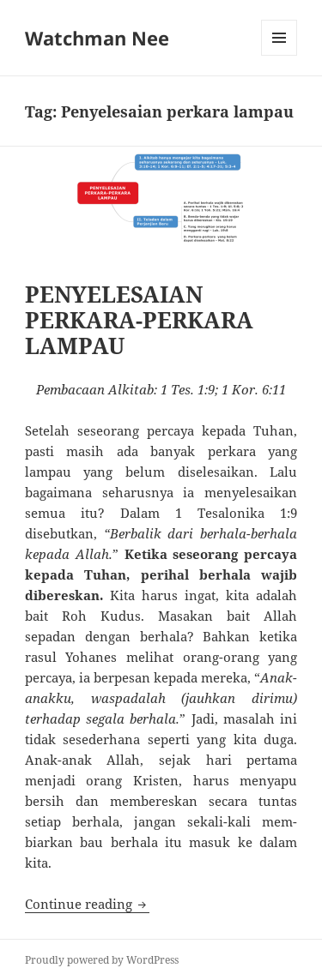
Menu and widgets (279, 55)
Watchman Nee (97, 38)
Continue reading (87, 904)
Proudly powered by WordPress (102, 960)
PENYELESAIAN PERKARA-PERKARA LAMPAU (139, 320)
